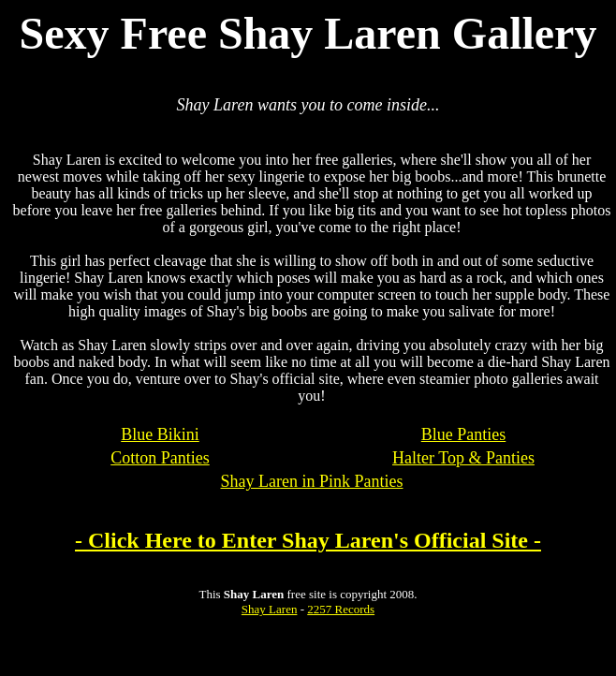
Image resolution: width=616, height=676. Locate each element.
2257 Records (341, 609)
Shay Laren (270, 609)
